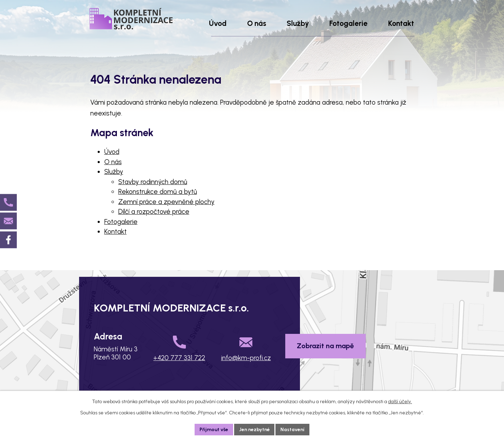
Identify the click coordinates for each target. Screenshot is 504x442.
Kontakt (115, 231)
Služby (114, 172)
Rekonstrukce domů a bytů (158, 192)
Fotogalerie (121, 222)
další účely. (400, 402)
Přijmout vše (214, 430)
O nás (113, 162)
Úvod (112, 152)
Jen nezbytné (254, 430)
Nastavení (293, 430)
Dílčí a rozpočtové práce (154, 212)
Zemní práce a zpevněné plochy (166, 202)
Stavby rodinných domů (153, 182)
